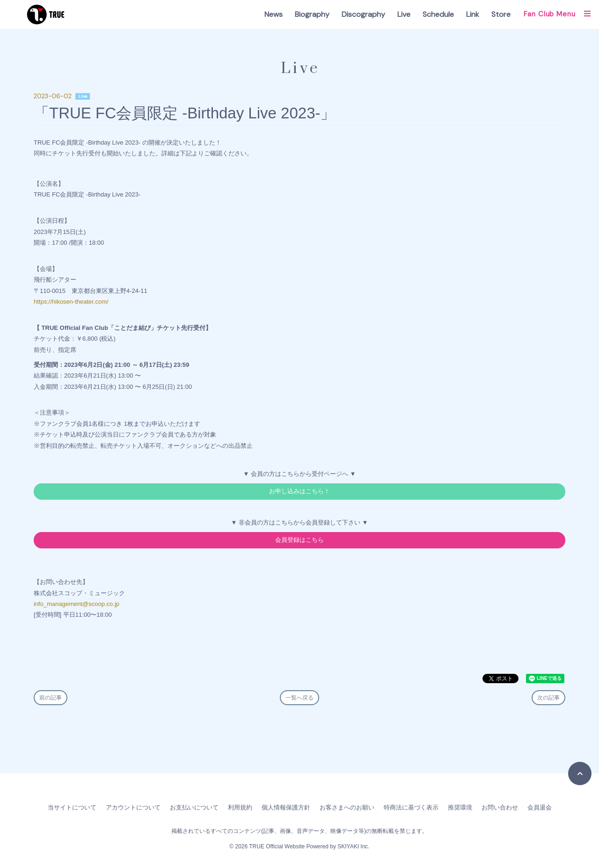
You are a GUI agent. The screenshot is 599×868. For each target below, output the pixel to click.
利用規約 (240, 807)
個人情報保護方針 (286, 807)
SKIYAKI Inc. (353, 846)
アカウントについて (133, 807)
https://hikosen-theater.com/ (71, 302)
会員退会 (540, 807)
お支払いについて (194, 807)
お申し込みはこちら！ (299, 491)
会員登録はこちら (299, 540)
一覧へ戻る (299, 698)
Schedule (438, 14)
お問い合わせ (500, 807)
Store (501, 14)
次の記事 (548, 698)
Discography (363, 14)
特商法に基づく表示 (411, 807)
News (274, 14)
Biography (312, 14)
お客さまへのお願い (347, 807)
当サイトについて (72, 807)
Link (473, 14)
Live (404, 14)
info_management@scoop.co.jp (77, 604)
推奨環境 (460, 807)
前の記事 (51, 698)
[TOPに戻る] (580, 773)
